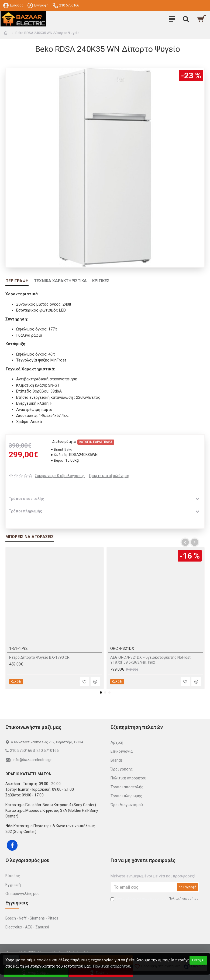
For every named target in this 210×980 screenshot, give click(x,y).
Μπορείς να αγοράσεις (30, 537)
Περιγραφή (17, 281)
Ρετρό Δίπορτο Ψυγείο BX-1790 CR (39, 657)
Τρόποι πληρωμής (25, 511)
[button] (185, 542)
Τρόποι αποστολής (26, 499)
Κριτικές (101, 281)
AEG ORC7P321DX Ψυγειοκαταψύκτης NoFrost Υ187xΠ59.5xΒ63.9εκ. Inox (150, 660)
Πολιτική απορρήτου (111, 966)
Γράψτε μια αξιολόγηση (109, 476)
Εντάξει (198, 960)
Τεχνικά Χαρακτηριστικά (60, 281)
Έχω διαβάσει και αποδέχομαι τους (155, 899)
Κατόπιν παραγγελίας (96, 442)
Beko (68, 450)
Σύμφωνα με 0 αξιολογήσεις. (60, 476)
